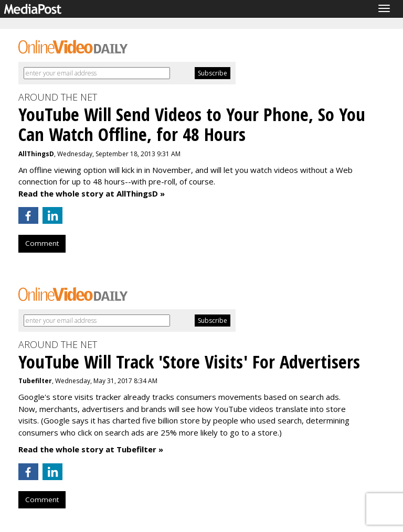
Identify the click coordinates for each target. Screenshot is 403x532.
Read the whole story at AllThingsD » (92, 193)
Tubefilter (35, 381)
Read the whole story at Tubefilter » (91, 449)
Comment (42, 243)
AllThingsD (36, 154)
